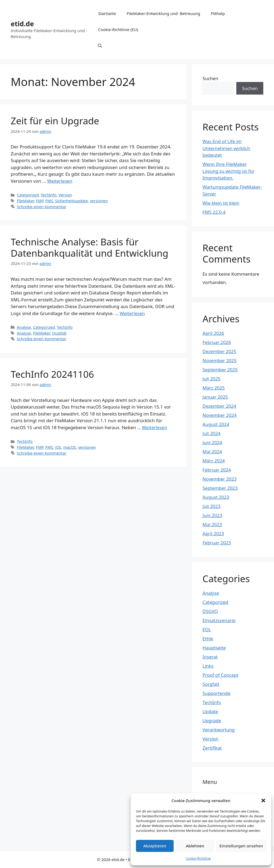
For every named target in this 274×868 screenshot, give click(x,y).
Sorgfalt (211, 684)
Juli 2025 (212, 379)
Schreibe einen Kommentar (42, 207)
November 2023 (220, 479)
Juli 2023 (212, 506)
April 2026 (213, 333)
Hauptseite (214, 648)
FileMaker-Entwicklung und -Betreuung (163, 13)
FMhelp (218, 13)
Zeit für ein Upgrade (55, 121)
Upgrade (212, 721)
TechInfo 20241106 (52, 374)
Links (208, 666)
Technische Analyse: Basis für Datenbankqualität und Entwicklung (90, 247)
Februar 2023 (217, 543)
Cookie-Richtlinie (198, 858)
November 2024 (220, 415)
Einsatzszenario (219, 620)
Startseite (107, 13)
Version (65, 195)
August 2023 (216, 497)
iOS (58, 447)
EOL (207, 629)
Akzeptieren (155, 846)
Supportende (216, 693)
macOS (70, 447)
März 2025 (214, 388)
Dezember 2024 (219, 406)
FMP (40, 201)
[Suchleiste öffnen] (100, 46)
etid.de (22, 24)
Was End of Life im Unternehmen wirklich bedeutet (226, 148)
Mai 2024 (212, 452)
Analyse (24, 327)
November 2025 (220, 360)
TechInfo (49, 195)
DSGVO (210, 611)
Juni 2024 (212, 442)
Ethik (208, 639)
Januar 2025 (215, 397)
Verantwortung (219, 730)
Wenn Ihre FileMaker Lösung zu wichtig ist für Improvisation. (229, 171)
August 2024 (216, 424)
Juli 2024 (212, 433)
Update (210, 711)
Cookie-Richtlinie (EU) (118, 29)
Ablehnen (195, 846)
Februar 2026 (217, 342)
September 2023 (220, 488)
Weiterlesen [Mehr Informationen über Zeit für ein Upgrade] (60, 181)
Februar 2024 (217, 470)
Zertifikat (212, 748)
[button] (263, 800)
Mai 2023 (212, 524)
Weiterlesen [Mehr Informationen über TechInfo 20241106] (154, 427)
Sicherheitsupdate (72, 201)
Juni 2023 (212, 515)
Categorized (28, 195)
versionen (99, 201)
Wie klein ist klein (221, 203)
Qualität (59, 333)
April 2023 (213, 534)
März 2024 (214, 461)
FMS (49, 201)
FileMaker (25, 201)
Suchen (210, 78)
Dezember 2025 (219, 351)
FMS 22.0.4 (214, 212)
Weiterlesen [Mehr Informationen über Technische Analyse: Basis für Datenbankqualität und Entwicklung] (132, 313)
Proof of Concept (220, 675)
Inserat (210, 657)
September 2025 (220, 370)
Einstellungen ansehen (241, 846)
